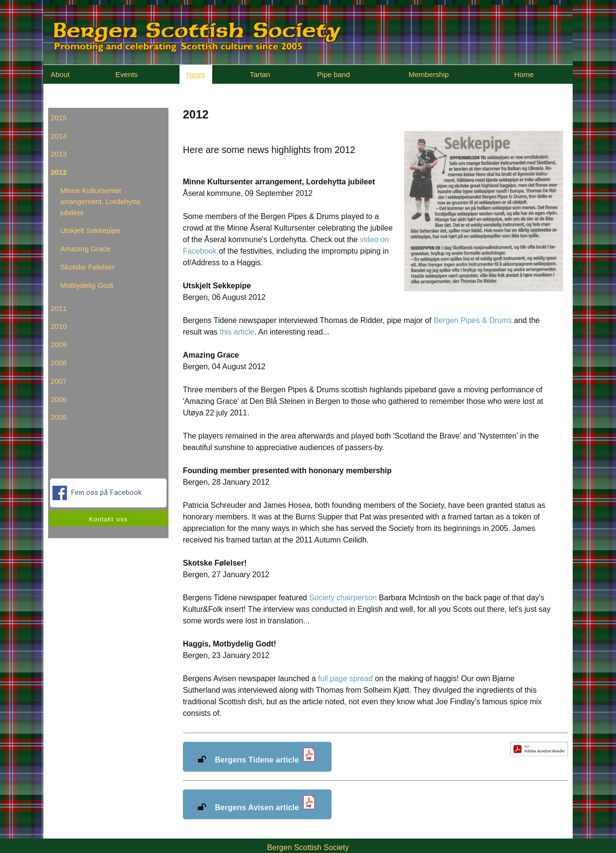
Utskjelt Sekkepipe (90, 230)
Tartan (260, 74)
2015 (59, 118)
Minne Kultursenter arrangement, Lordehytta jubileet (100, 201)
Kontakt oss (109, 519)
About (60, 74)
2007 (59, 381)
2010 (59, 326)
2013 (59, 154)
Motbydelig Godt (87, 285)
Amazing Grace (85, 249)
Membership (429, 74)
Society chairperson (343, 598)
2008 (59, 363)
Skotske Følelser (87, 267)
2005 (59, 417)
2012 (59, 172)
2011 (59, 308)
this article (237, 332)
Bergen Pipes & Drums (473, 320)
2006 (59, 399)
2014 (59, 136)
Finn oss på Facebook (98, 493)
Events (127, 74)
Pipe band (334, 74)
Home (524, 74)
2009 (59, 344)
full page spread (346, 679)
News (196, 74)
